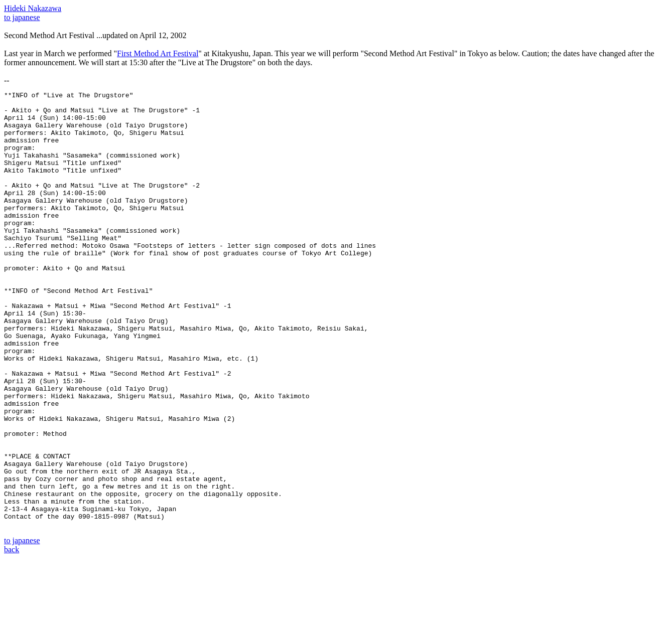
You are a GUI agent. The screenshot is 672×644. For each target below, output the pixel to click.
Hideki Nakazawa (33, 8)
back (12, 635)
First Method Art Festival (158, 53)
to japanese (22, 17)
